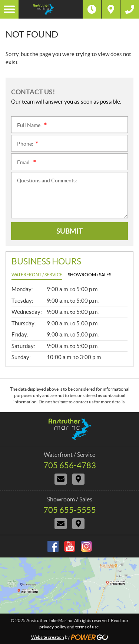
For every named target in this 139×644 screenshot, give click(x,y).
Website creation (48, 637)
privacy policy (53, 627)
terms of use (87, 627)
